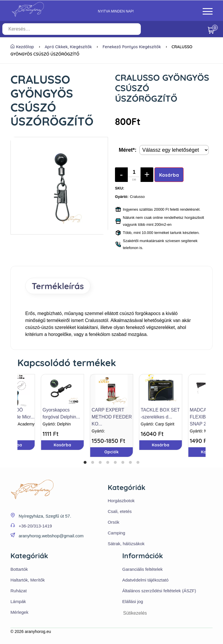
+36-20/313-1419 (35, 526)
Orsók (114, 522)
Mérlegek (19, 612)
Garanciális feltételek (142, 569)
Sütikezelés (135, 613)
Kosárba (169, 175)
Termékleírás (59, 286)
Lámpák (18, 602)
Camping (116, 533)
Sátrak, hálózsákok (126, 544)
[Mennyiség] (134, 175)
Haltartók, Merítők (28, 580)
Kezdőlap (22, 47)
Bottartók (19, 569)
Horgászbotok (121, 501)
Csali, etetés (120, 512)
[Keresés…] (80, 29)
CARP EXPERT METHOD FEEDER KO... (112, 417)
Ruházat (19, 591)
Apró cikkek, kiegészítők (68, 47)
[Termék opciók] (174, 150)
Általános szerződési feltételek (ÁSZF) (159, 591)
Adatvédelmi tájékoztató (145, 580)
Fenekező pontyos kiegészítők (132, 47)
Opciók (111, 452)
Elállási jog (133, 602)
